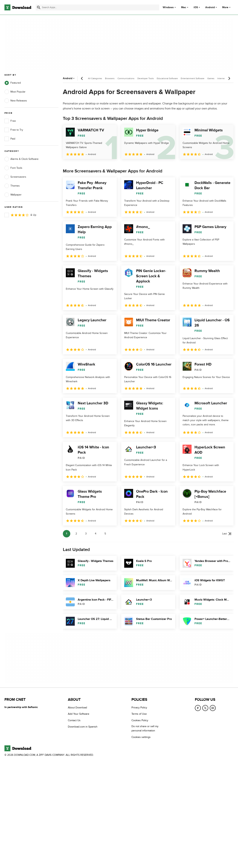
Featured (13, 83)
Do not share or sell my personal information (145, 729)
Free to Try (14, 130)
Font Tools (13, 168)
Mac (184, 7)
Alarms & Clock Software (21, 159)
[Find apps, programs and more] (97, 7)
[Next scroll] (229, 78)
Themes (12, 186)
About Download (77, 708)
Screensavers (15, 177)
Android (210, 7)
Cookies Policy (140, 720)
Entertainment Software (193, 78)
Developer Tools (146, 78)
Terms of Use (139, 714)
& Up (20, 215)
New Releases (16, 101)
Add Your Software (79, 714)
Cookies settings (141, 737)
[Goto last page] (227, 534)
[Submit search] (39, 7)
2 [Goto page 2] (76, 534)
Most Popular (15, 92)
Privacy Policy (139, 708)
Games (211, 78)
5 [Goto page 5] (105, 534)
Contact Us (74, 720)
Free (10, 121)
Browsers (110, 78)
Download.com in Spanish (83, 727)
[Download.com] (18, 7)
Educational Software (167, 78)
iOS (196, 7)
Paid (10, 139)
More (227, 7)
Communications (126, 78)
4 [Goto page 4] (96, 534)
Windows (168, 7)
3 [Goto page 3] (86, 534)
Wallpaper (13, 195)
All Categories (95, 78)
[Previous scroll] (82, 78)
